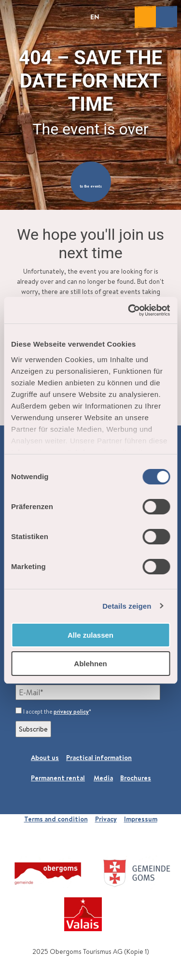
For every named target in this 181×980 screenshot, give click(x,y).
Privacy (106, 819)
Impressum (141, 819)
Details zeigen (127, 606)
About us (45, 758)
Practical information (99, 758)
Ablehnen (90, 664)
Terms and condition (56, 819)
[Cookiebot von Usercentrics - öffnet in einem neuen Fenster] (129, 310)
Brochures (136, 778)
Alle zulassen (90, 635)
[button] (91, 182)
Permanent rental (58, 778)
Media (103, 778)
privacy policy (71, 711)
